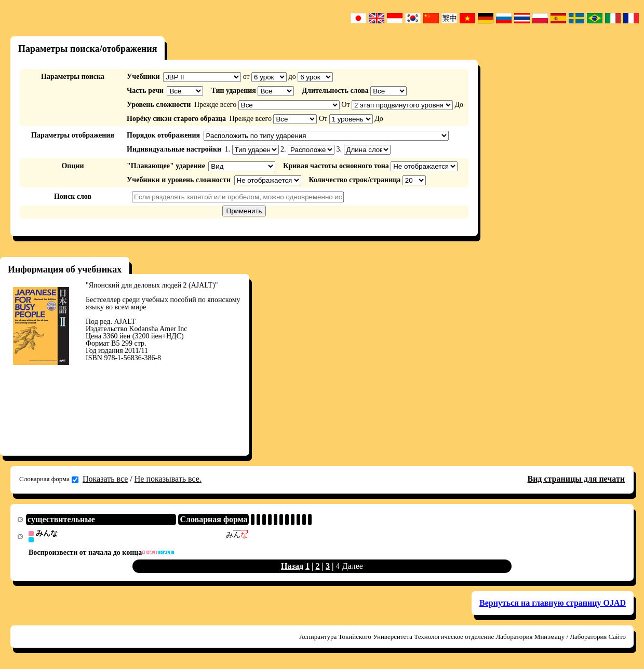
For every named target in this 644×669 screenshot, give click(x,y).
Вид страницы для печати (576, 479)
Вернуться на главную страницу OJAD (553, 603)
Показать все (105, 479)
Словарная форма (49, 479)
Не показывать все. (168, 479)
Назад (292, 566)
